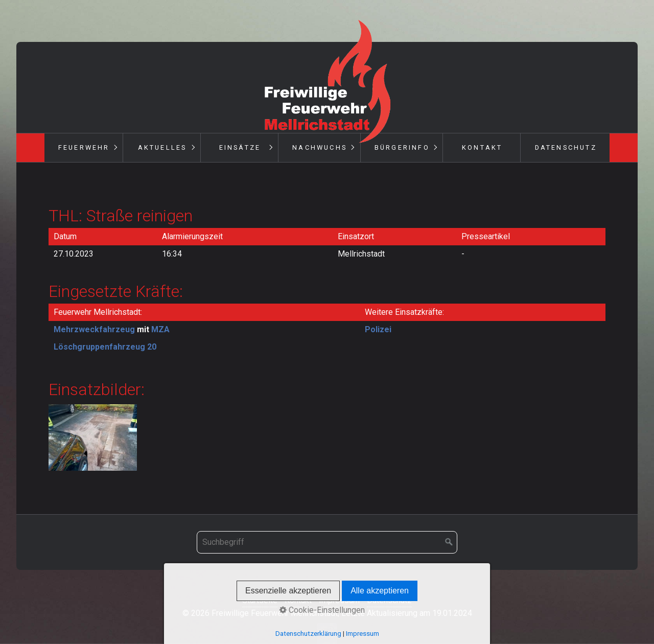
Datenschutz (566, 147)
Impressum (339, 600)
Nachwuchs (320, 147)
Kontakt (482, 147)
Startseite (260, 600)
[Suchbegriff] (327, 542)
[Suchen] (449, 542)
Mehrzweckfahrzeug (94, 329)
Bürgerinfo (402, 147)
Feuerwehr (84, 147)
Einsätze (240, 147)
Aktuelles (162, 147)
